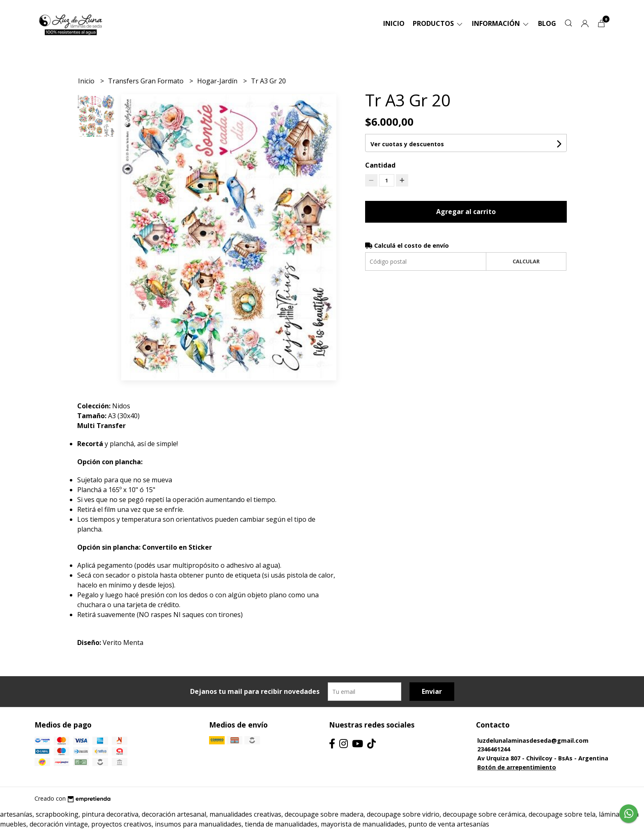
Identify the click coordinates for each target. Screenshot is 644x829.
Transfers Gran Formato (147, 81)
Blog (547, 23)
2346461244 (494, 749)
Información (501, 23)
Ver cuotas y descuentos (407, 144)
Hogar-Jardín (218, 81)
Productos (438, 23)
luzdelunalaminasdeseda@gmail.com (533, 740)
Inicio (394, 23)
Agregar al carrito (466, 212)
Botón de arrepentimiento (517, 767)
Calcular (526, 261)
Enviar (432, 691)
